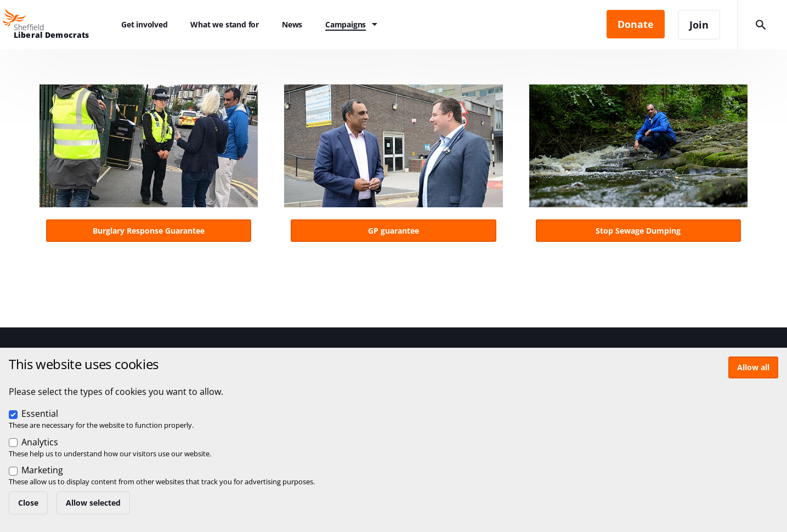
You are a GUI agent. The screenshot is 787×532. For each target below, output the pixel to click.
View (149, 166)
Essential (40, 414)
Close (28, 503)
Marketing (42, 470)
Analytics (40, 442)
